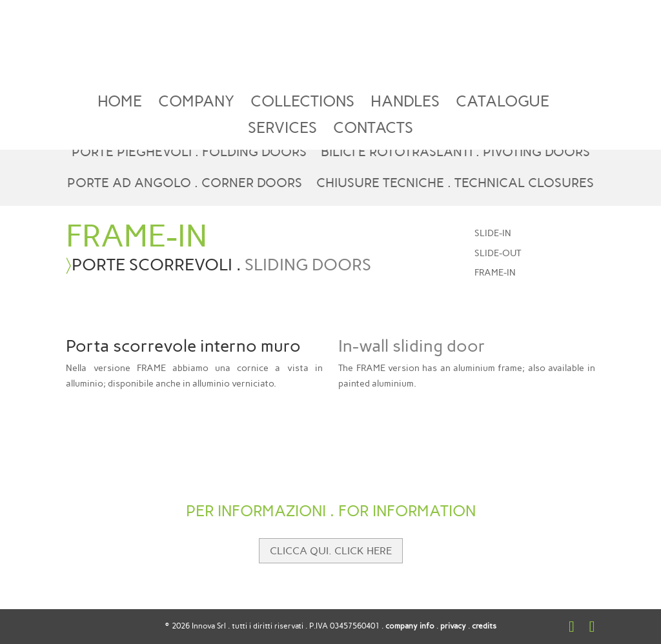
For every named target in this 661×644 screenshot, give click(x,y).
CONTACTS (373, 130)
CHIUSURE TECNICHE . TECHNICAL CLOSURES (455, 184)
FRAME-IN (495, 273)
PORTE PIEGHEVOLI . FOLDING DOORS (189, 153)
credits (484, 626)
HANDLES (405, 104)
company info (410, 626)
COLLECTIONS (302, 104)
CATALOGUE (503, 104)
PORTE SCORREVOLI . (221, 265)
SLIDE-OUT (498, 253)
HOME (120, 104)
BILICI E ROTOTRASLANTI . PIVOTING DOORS (455, 153)
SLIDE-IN (493, 233)
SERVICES (282, 130)
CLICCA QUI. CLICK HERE (331, 551)
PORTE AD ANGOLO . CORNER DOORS (185, 184)
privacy (453, 626)
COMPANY (196, 104)
